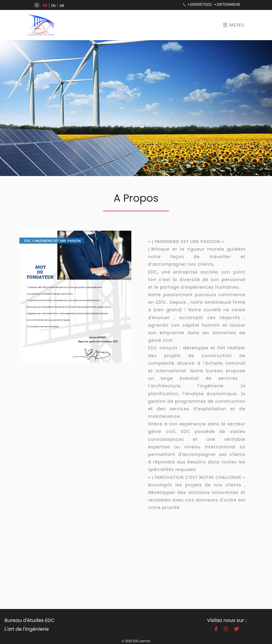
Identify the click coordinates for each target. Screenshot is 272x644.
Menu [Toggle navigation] (234, 25)
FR (45, 6)
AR (62, 6)
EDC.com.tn (142, 641)
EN (53, 6)
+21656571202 (199, 4)
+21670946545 (227, 4)
